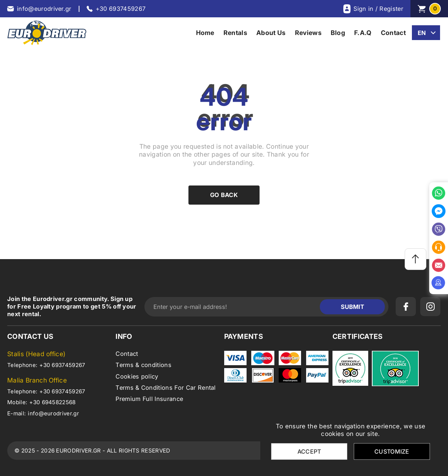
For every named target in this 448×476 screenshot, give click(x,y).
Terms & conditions (143, 365)
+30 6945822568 (52, 402)
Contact (127, 354)
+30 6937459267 (62, 365)
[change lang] (426, 33)
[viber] (439, 229)
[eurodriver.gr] (47, 33)
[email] (439, 265)
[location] (439, 283)
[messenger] (439, 211)
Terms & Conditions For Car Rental (166, 388)
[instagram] (430, 307)
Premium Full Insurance (149, 399)
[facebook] (406, 307)
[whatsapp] (439, 193)
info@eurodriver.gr (53, 413)
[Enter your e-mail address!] (234, 307)
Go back (224, 195)
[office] (439, 247)
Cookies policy (137, 376)
